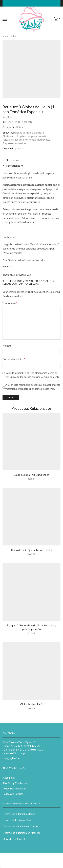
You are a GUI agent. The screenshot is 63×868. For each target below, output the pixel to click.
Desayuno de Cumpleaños (17, 820)
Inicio (5, 36)
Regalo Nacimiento (39, 140)
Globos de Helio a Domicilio (29, 133)
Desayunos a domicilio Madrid (19, 814)
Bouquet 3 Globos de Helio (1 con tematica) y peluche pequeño (32, 627)
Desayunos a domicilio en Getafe (20, 826)
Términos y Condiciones (15, 783)
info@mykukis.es (12, 758)
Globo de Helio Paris (32, 704)
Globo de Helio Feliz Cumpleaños (32, 475)
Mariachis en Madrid (14, 839)
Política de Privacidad (14, 788)
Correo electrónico (14, 359)
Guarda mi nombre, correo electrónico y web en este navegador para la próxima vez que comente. (33, 375)
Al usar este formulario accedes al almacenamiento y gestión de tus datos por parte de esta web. (33, 387)
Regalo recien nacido (14, 143)
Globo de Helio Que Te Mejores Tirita (32, 550)
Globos (13, 36)
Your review (10, 303)
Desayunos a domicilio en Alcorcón (22, 833)
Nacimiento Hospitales (15, 136)
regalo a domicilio (38, 136)
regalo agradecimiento (15, 140)
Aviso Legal (9, 778)
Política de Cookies (13, 794)
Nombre (8, 346)
